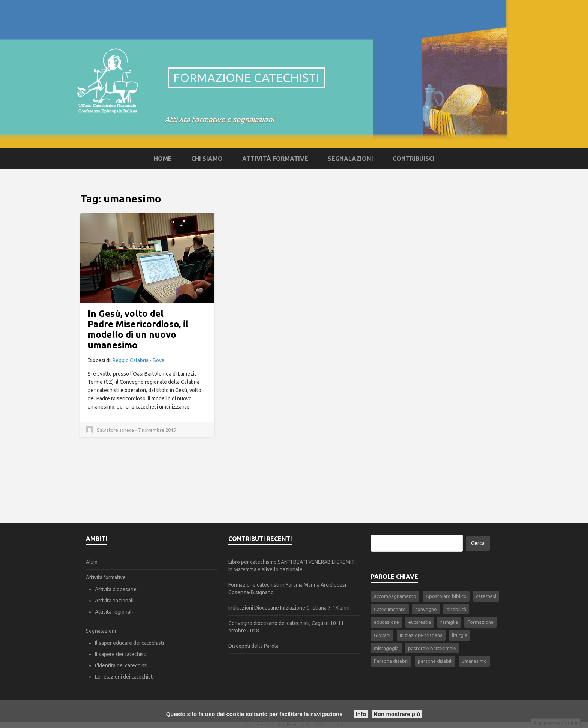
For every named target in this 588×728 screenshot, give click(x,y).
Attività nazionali (114, 601)
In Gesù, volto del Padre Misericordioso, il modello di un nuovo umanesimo (138, 329)
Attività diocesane (116, 589)
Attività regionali (114, 612)
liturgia (460, 635)
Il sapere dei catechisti (121, 654)
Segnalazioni (350, 159)
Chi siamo (207, 159)
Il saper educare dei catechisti (129, 643)
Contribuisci (414, 159)
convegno (426, 609)
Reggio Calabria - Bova (138, 360)
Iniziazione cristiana (421, 635)
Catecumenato (390, 609)
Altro (92, 562)
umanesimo (474, 661)
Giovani (382, 635)
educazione (386, 622)
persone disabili (435, 661)
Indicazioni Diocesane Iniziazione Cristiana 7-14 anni (289, 608)
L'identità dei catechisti (121, 665)
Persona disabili (391, 661)
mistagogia (386, 648)
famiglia (449, 622)
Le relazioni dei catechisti (124, 677)
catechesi (486, 596)
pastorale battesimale (432, 648)
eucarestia (420, 622)
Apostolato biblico (446, 596)
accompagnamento (395, 596)
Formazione (480, 622)
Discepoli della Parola (253, 646)
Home (163, 159)
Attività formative (275, 159)
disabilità (456, 609)
